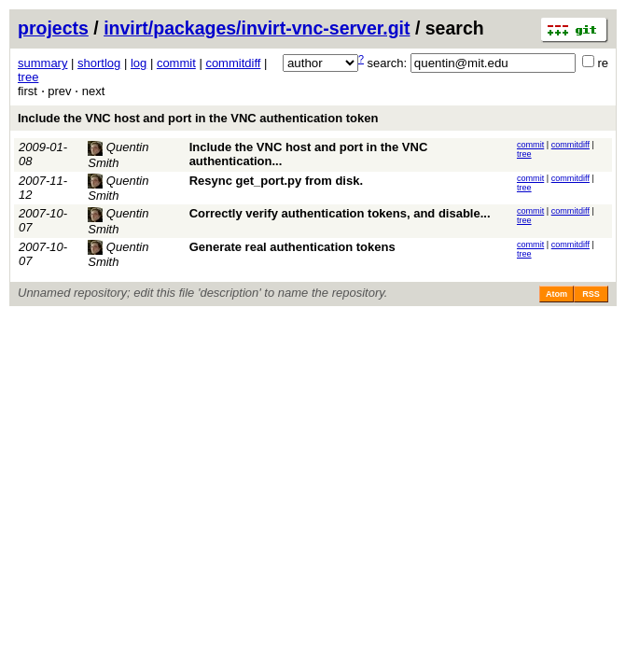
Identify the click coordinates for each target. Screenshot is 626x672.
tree (28, 77)
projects (53, 28)
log (139, 63)
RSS (591, 294)
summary (42, 63)
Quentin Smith (118, 189)
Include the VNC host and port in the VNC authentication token (198, 118)
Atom (556, 294)
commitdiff (233, 63)
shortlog (99, 63)
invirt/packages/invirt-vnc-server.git (257, 28)
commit (176, 63)
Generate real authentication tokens (292, 247)
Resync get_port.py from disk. (276, 181)
